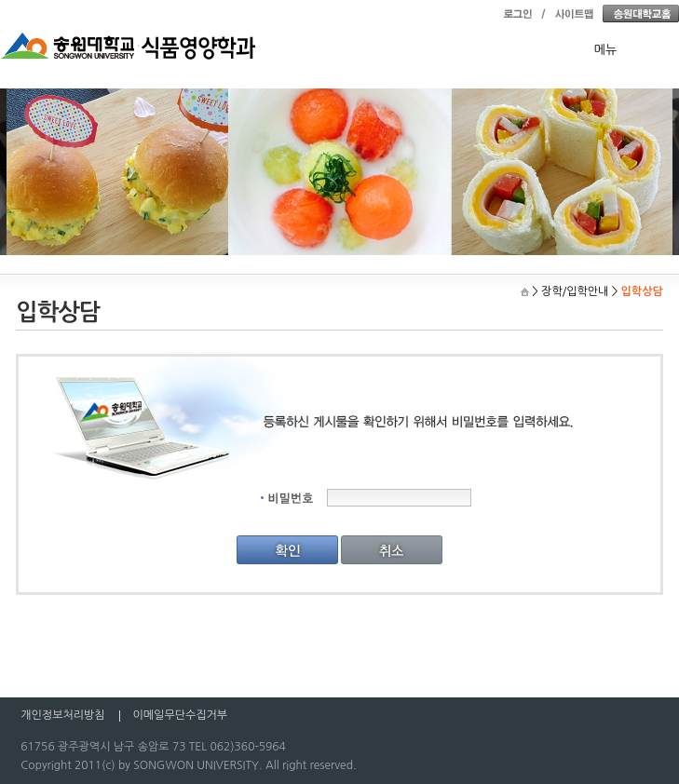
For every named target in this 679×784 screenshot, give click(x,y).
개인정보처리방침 (62, 715)
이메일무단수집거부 (181, 715)
